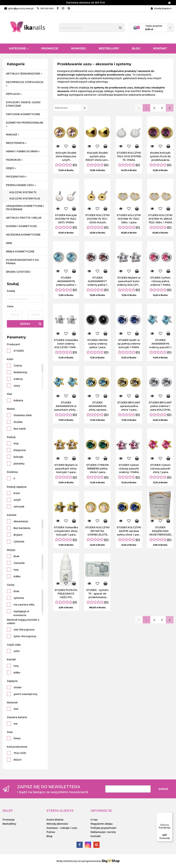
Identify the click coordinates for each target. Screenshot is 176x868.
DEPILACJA (14, 94)
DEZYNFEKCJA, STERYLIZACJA (25, 83)
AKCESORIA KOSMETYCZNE (23, 235)
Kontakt (160, 48)
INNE (9, 243)
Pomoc (51, 832)
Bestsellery (109, 48)
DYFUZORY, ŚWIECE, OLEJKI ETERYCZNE (23, 104)
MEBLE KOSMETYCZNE (20, 251)
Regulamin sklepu (102, 824)
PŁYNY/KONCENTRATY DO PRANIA (22, 262)
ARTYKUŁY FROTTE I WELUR (24, 218)
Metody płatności (57, 824)
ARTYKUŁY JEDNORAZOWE (24, 74)
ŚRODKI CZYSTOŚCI (18, 272)
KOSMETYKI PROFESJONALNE (25, 124)
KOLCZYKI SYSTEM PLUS (25, 198)
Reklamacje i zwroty (103, 832)
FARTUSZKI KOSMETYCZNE (23, 114)
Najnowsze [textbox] (61, 108)
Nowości (79, 48)
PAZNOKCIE (14, 160)
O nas (94, 820)
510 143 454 (45, 8)
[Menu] (170, 814)
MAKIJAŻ (13, 134)
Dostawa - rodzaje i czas (62, 828)
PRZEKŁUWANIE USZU (21, 185)
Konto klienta (55, 820)
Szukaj (25, 324)
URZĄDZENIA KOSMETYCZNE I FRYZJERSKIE (25, 208)
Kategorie (19, 48)
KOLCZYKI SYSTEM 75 (23, 192)
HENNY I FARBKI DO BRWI (23, 151)
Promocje (50, 48)
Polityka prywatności (103, 828)
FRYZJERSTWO (16, 177)
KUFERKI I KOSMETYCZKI (21, 226)
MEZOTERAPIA (16, 143)
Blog (136, 48)
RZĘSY (11, 168)
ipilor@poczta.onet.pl (19, 8)
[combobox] (71, 108)
